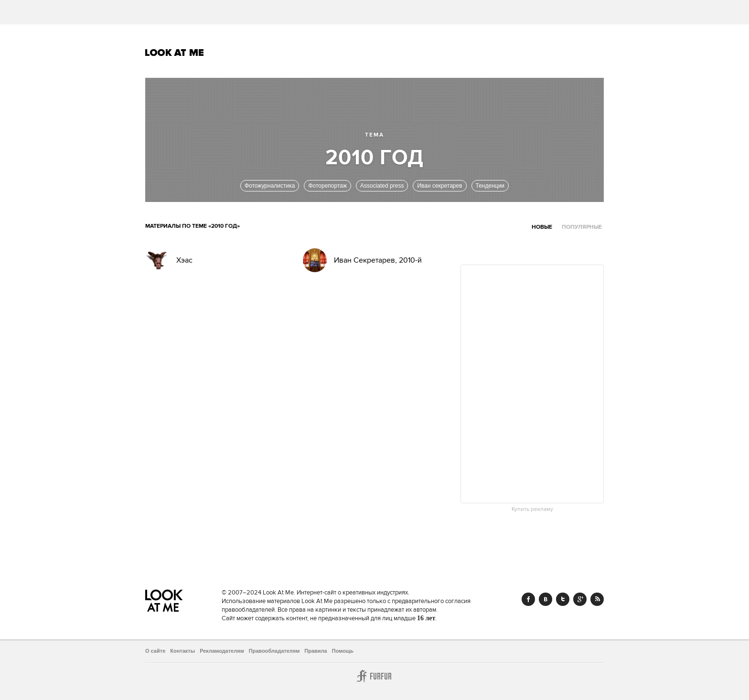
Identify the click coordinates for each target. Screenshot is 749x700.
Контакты (182, 651)
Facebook (528, 599)
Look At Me (175, 53)
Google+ (580, 599)
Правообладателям (274, 651)
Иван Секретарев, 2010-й (378, 260)
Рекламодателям (222, 651)
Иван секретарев (439, 186)
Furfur (374, 676)
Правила (316, 651)
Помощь (343, 651)
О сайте (155, 651)
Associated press (382, 186)
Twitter (563, 599)
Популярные (582, 227)
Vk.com (546, 599)
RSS (597, 599)
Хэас (184, 260)
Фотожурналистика (270, 186)
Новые (542, 227)
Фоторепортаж (327, 186)
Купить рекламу (532, 509)
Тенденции (490, 186)
